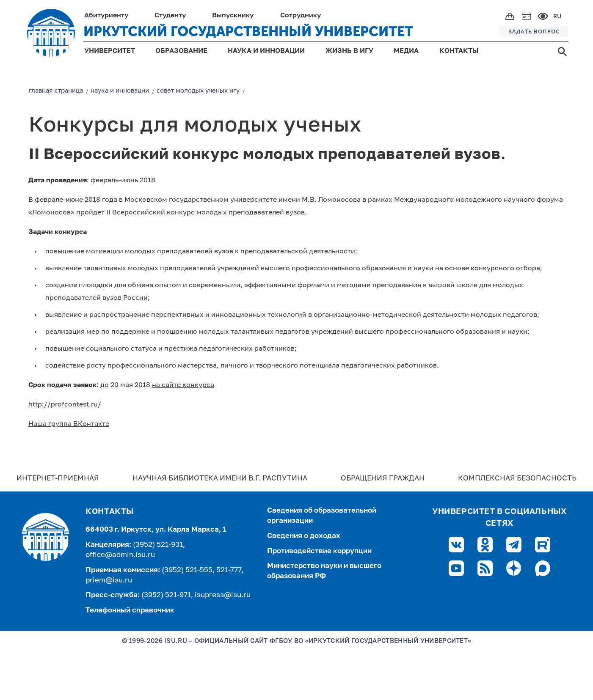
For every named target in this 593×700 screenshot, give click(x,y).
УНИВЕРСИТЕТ (110, 51)
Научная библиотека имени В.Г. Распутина (220, 479)
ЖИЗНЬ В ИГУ (349, 51)
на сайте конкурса (183, 385)
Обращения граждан (383, 479)
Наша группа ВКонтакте (69, 424)
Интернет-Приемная (58, 479)
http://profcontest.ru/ (65, 405)
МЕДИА (406, 51)
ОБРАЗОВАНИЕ (181, 51)
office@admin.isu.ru (120, 555)
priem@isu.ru (109, 581)
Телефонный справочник (130, 611)
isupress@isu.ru (223, 595)
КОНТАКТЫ (459, 51)
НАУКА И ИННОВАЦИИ (266, 51)
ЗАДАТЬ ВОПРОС (534, 31)
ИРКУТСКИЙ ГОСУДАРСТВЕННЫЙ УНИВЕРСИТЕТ (248, 31)
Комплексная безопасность (517, 479)
